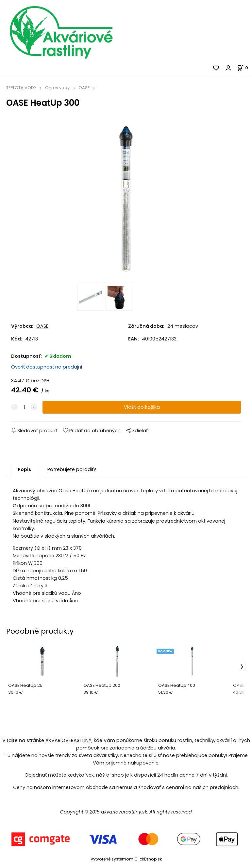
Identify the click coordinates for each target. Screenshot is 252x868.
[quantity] (24, 408)
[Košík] (244, 68)
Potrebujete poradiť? (72, 470)
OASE (84, 88)
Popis (24, 470)
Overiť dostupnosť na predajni (47, 367)
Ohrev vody (57, 88)
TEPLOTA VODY (21, 88)
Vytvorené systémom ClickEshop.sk (126, 859)
